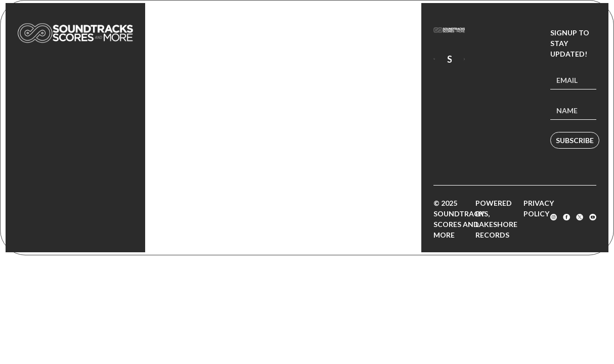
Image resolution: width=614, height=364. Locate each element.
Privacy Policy (539, 208)
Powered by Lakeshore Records (496, 219)
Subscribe (575, 140)
